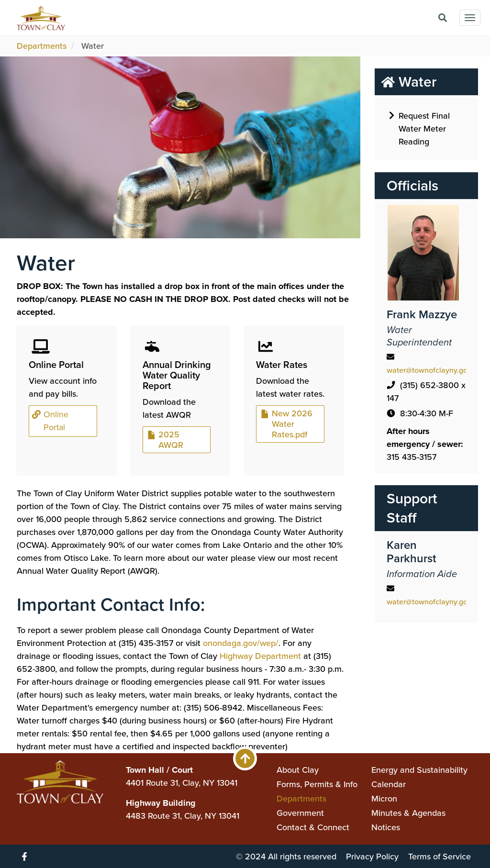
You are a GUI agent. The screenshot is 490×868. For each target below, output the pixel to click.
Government (300, 813)
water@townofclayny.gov (429, 370)
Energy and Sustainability (419, 770)
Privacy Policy (372, 857)
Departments (42, 46)
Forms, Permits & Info (317, 784)
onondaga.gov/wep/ (241, 643)
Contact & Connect (313, 827)
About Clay (298, 770)
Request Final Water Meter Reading (419, 128)
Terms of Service (440, 857)
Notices (386, 827)
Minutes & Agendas (408, 813)
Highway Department (260, 656)
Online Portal (51, 421)
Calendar (389, 784)
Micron (384, 799)
